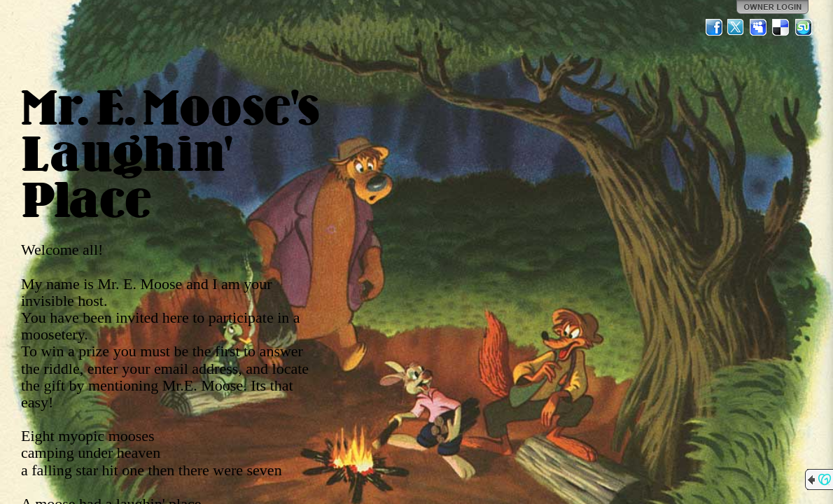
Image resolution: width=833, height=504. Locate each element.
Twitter (736, 27)
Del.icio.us (781, 27)
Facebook (714, 27)
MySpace (759, 27)
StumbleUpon (804, 27)
